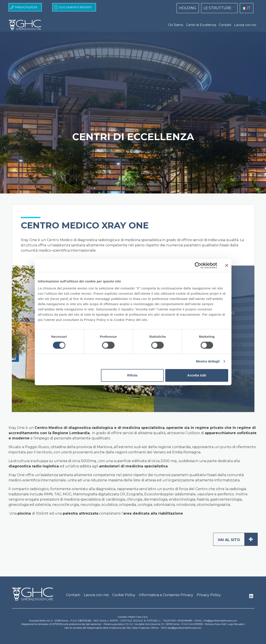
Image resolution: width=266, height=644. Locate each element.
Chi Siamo (176, 25)
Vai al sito (238, 539)
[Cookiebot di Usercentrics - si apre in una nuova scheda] (198, 265)
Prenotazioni (26, 7)
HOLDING (188, 8)
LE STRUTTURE (217, 8)
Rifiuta (132, 375)
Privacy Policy (209, 595)
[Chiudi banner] (227, 265)
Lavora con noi (245, 25)
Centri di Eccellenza (201, 25)
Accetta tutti (197, 375)
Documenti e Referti (75, 7)
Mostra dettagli (208, 361)
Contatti (225, 25)
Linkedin (251, 597)
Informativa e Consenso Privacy (166, 595)
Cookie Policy (124, 595)
